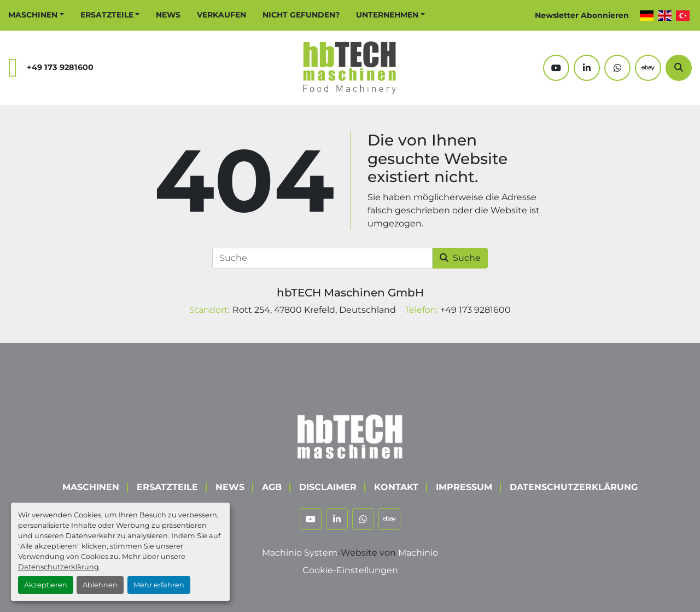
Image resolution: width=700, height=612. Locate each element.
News (168, 15)
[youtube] (556, 68)
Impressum (464, 487)
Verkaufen (221, 15)
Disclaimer (328, 487)
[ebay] (648, 68)
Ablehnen (100, 585)
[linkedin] (587, 68)
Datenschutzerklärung (59, 567)
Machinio (418, 553)
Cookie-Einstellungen (350, 570)
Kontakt (396, 487)
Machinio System (300, 553)
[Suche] (679, 68)
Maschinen (33, 15)
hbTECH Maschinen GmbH (350, 293)
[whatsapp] (617, 68)
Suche (460, 258)
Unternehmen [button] (387, 15)
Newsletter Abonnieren (582, 15)
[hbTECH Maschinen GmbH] (350, 434)
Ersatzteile (107, 15)
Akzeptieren (46, 585)
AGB (272, 487)
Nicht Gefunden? (301, 15)
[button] (36, 15)
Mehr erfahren (159, 585)
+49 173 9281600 (60, 67)
